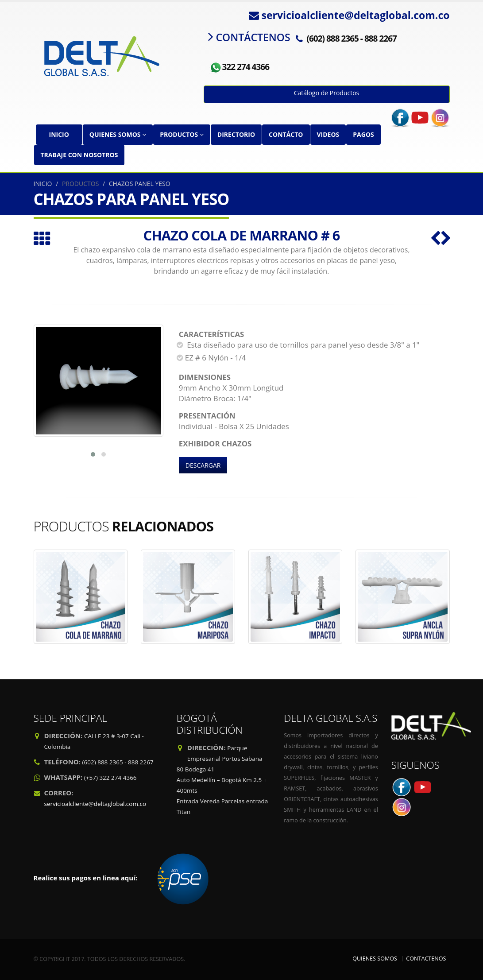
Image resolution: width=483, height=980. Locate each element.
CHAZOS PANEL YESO (140, 184)
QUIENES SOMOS (118, 134)
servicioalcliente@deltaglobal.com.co (95, 804)
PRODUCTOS (182, 134)
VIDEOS (328, 134)
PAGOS (363, 134)
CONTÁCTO (286, 134)
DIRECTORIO (236, 134)
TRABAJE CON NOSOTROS (79, 155)
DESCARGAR (203, 465)
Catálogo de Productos (327, 93)
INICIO (59, 134)
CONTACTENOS (426, 959)
